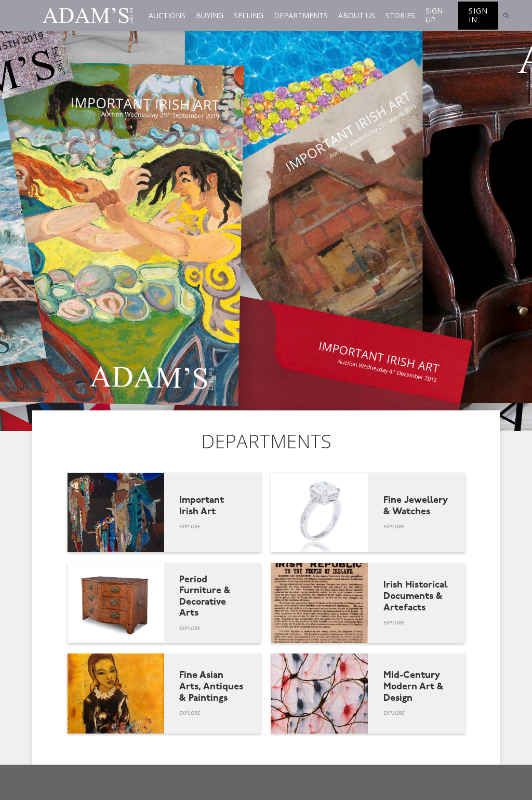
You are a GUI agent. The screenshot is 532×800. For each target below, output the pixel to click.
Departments (301, 15)
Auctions (167, 15)
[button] (167, 16)
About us (357, 15)
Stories (400, 15)
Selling (249, 15)
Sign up (434, 15)
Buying (210, 15)
